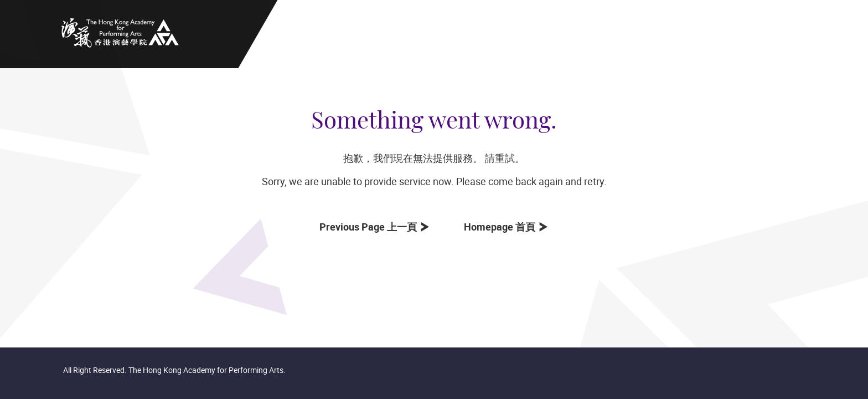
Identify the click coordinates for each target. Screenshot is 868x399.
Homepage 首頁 (502, 227)
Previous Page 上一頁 (370, 227)
